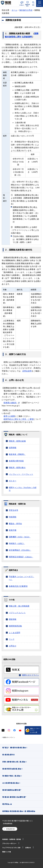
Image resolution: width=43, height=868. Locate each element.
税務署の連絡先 (10, 403)
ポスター (13, 481)
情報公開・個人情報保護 (19, 606)
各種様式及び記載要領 (18, 586)
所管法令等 (14, 510)
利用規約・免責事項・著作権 (11, 839)
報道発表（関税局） (17, 454)
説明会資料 (27, 371)
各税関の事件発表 (16, 461)
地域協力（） (17, 543)
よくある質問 (14, 633)
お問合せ (13, 646)
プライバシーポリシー (9, 843)
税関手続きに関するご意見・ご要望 (19, 419)
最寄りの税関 (9, 416)
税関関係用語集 (15, 626)
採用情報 (13, 448)
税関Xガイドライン (9, 737)
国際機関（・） (20, 537)
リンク (12, 639)
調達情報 (13, 619)
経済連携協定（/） (20, 550)
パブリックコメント (17, 613)
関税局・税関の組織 (17, 441)
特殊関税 (13, 517)
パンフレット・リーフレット (21, 474)
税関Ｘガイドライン (31, 675)
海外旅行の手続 (26, 10)
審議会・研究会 (15, 524)
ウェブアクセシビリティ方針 (11, 848)
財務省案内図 (10, 829)
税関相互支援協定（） (21, 557)
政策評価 (13, 530)
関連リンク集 (7, 852)
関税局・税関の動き (17, 468)
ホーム (14, 10)
